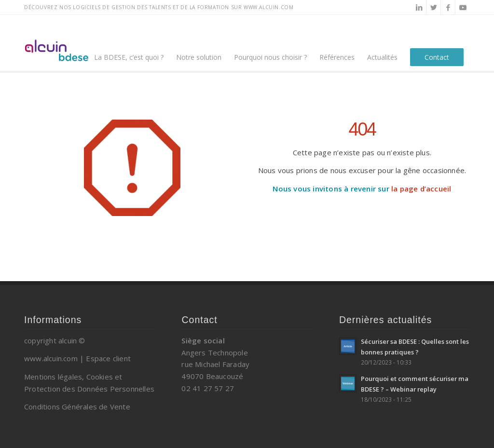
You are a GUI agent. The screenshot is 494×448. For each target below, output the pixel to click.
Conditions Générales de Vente (77, 407)
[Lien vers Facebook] (448, 7)
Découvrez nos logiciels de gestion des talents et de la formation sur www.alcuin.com (159, 7)
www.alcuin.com (51, 358)
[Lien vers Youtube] (463, 7)
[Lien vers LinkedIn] (419, 7)
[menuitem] (129, 43)
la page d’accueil (421, 189)
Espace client (108, 358)
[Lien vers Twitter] (433, 7)
